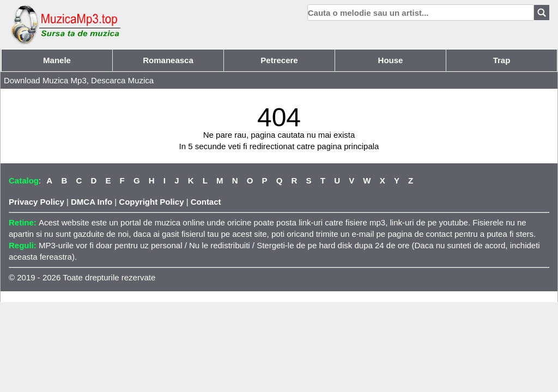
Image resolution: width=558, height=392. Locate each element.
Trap (502, 60)
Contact (206, 202)
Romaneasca (168, 60)
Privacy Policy (37, 202)
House (391, 60)
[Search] (542, 13)
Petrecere (279, 60)
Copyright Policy (151, 202)
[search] (421, 13)
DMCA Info (92, 202)
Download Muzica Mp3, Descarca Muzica (79, 80)
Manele (57, 60)
